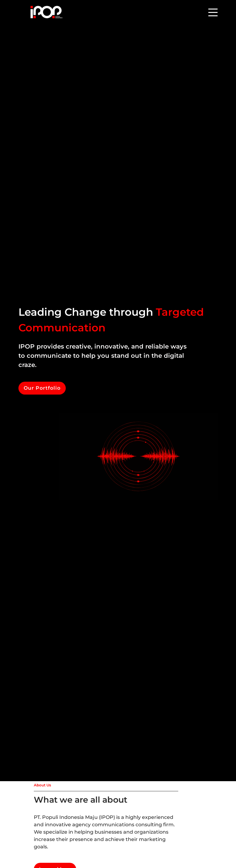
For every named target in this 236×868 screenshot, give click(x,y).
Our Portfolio (42, 388)
